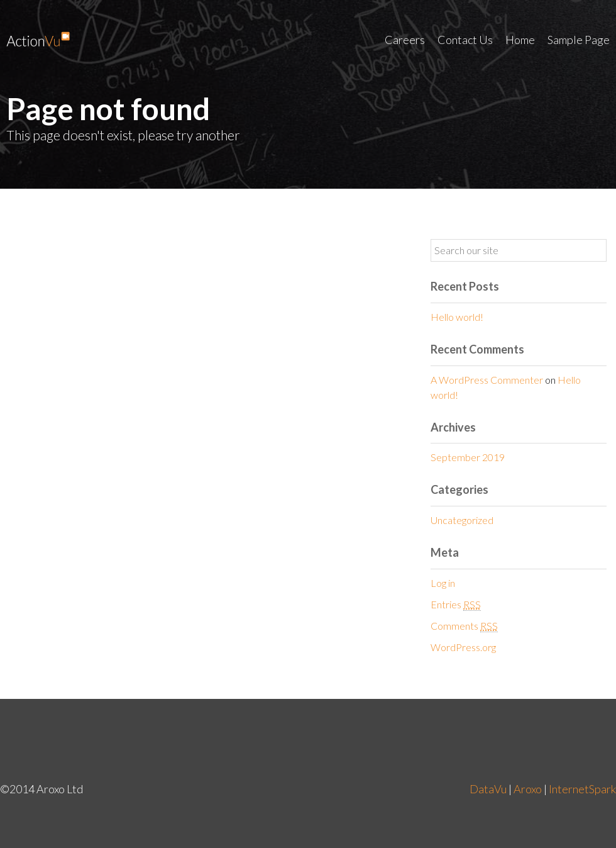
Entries (456, 605)
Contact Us (465, 40)
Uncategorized (462, 520)
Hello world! (457, 317)
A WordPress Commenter (487, 380)
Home (520, 40)
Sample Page (579, 40)
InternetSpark (582, 789)
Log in (443, 583)
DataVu (488, 789)
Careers (405, 40)
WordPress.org (463, 647)
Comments (464, 626)
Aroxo (528, 789)
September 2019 (468, 457)
